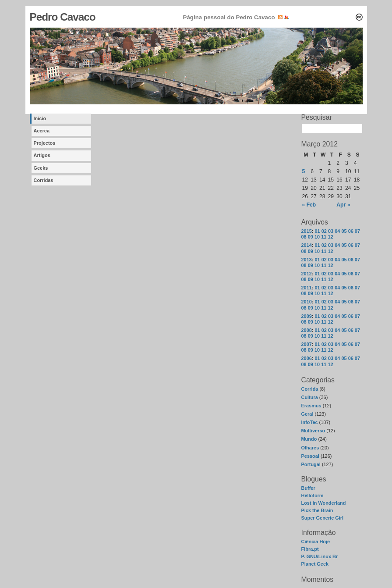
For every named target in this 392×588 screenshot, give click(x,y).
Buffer (308, 488)
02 (324, 231)
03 (331, 231)
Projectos (45, 143)
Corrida (310, 389)
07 (357, 231)
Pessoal (310, 456)
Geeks (41, 168)
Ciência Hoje (316, 542)
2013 (307, 260)
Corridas (44, 180)
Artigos (42, 155)
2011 (307, 288)
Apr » (343, 205)
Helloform (313, 495)
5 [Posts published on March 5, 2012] (304, 171)
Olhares (310, 448)
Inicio (40, 118)
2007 (307, 344)
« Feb (309, 205)
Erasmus (311, 406)
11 (324, 237)
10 (317, 237)
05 (344, 231)
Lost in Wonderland (324, 503)
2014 (307, 245)
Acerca (42, 131)
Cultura (310, 397)
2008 (307, 330)
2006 (307, 358)
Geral (307, 414)
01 (318, 231)
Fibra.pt (310, 549)
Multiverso (313, 431)
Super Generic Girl (323, 518)
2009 (307, 316)
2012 (307, 274)
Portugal (311, 464)
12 (330, 237)
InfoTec (310, 422)
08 (304, 237)
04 (337, 231)
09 (311, 237)
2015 (307, 231)
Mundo (309, 439)
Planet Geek (315, 564)
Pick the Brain (317, 510)
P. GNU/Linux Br (320, 556)
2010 (307, 302)
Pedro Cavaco (63, 17)
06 (351, 231)
